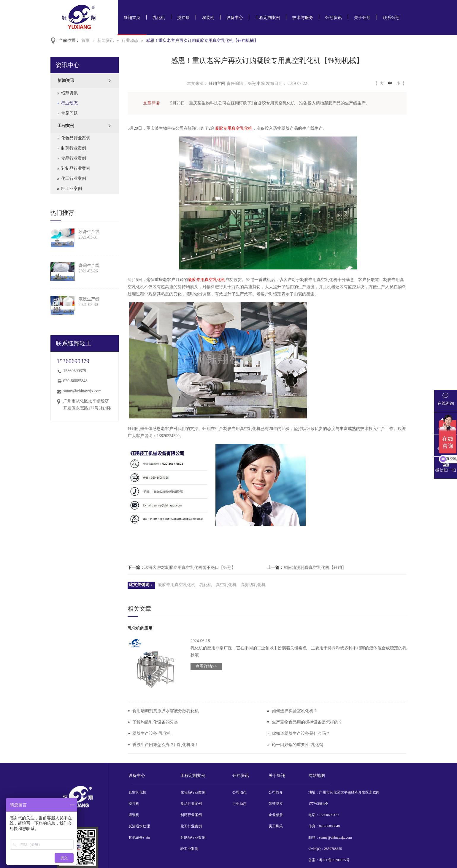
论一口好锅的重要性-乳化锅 (297, 745)
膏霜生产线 (89, 265)
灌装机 (208, 18)
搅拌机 (134, 804)
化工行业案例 (74, 178)
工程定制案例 (268, 18)
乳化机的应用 (140, 628)
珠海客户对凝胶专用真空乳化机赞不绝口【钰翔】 (190, 568)
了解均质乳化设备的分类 (155, 722)
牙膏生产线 (89, 232)
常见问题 (69, 113)
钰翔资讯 (334, 18)
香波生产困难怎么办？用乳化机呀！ (166, 745)
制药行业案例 (74, 148)
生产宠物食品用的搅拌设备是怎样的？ (307, 722)
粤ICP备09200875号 (334, 860)
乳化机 (159, 18)
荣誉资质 (276, 804)
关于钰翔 (362, 18)
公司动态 (239, 792)
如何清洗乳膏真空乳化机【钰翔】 (315, 568)
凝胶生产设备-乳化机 (152, 733)
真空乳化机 (226, 585)
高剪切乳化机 (253, 585)
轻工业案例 (72, 189)
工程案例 (66, 126)
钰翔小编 (256, 84)
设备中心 (235, 18)
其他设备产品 (139, 837)
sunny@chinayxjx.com (82, 391)
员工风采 (276, 826)
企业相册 (276, 815)
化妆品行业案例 (76, 138)
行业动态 (130, 41)
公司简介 (276, 792)
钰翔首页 (132, 18)
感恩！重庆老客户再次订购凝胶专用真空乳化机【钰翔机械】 (202, 41)
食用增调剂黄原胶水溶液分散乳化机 (166, 711)
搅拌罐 (183, 18)
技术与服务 (303, 18)
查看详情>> (206, 666)
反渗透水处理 (139, 826)
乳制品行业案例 (76, 168)
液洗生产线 (89, 299)
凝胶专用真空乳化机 (234, 128)
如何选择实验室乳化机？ (295, 711)
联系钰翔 (391, 18)
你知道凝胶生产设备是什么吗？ (301, 733)
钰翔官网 (217, 84)
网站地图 (317, 776)
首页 (85, 41)
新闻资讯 (106, 41)
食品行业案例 (74, 158)
